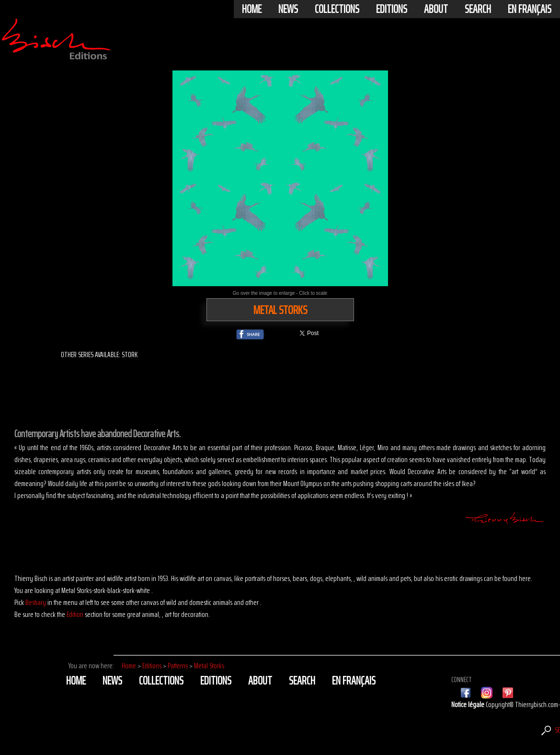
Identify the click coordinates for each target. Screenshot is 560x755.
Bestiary (36, 602)
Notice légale (469, 704)
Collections (337, 9)
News (288, 9)
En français (530, 9)
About (436, 9)
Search (478, 9)
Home (252, 9)
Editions (392, 9)
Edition (75, 614)
